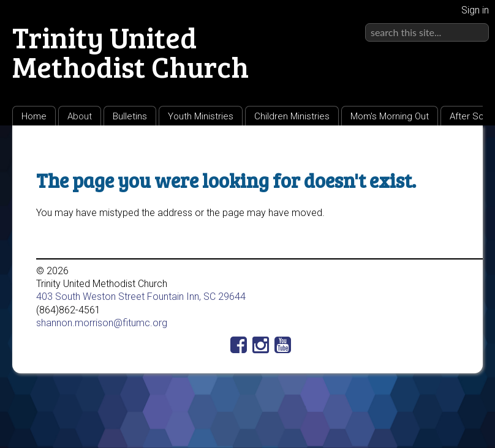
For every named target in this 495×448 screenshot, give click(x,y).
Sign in (475, 10)
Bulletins (130, 116)
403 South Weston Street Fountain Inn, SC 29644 (141, 297)
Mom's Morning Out (390, 116)
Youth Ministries (201, 116)
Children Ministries (292, 116)
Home (34, 116)
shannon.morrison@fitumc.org (102, 323)
